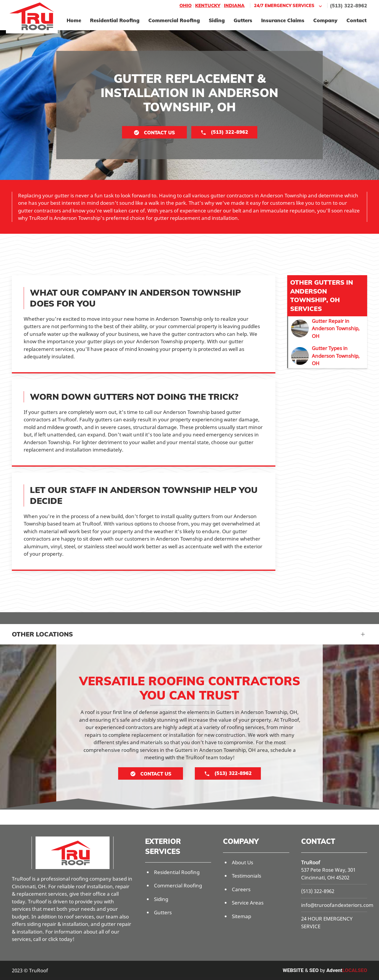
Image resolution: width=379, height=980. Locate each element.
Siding (217, 20)
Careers (241, 889)
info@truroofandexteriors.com (337, 905)
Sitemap (241, 916)
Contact (356, 20)
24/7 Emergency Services (289, 6)
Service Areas (248, 903)
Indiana (234, 5)
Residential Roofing (115, 20)
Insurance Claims (283, 20)
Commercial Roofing (174, 20)
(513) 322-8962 (349, 6)
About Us (243, 862)
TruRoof (311, 862)
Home (74, 20)
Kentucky (208, 5)
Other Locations (42, 634)
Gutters (243, 20)
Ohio (186, 5)
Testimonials (246, 876)
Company (325, 20)
